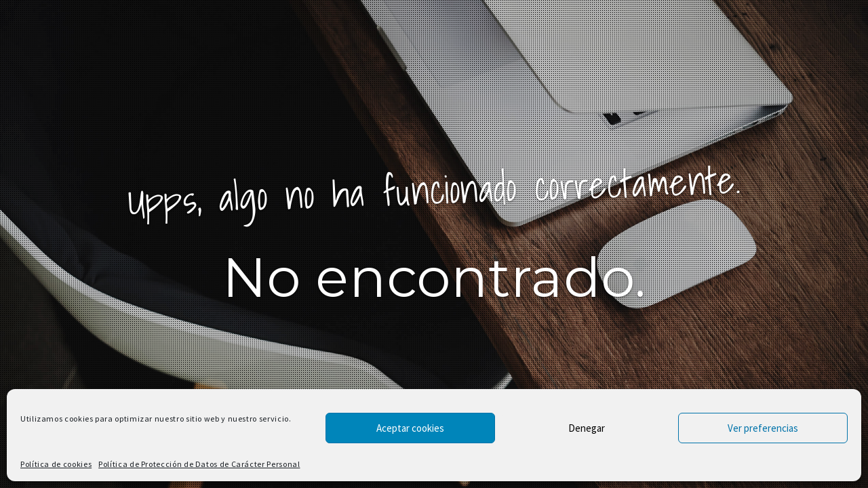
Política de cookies (56, 464)
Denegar (587, 428)
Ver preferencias (763, 428)
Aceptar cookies (410, 428)
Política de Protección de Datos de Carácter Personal (199, 464)
